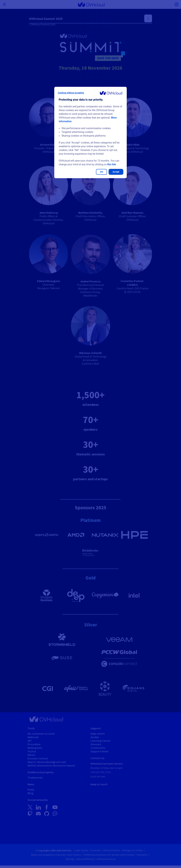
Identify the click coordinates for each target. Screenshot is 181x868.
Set (101, 172)
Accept (116, 172)
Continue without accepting (71, 93)
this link (112, 164)
